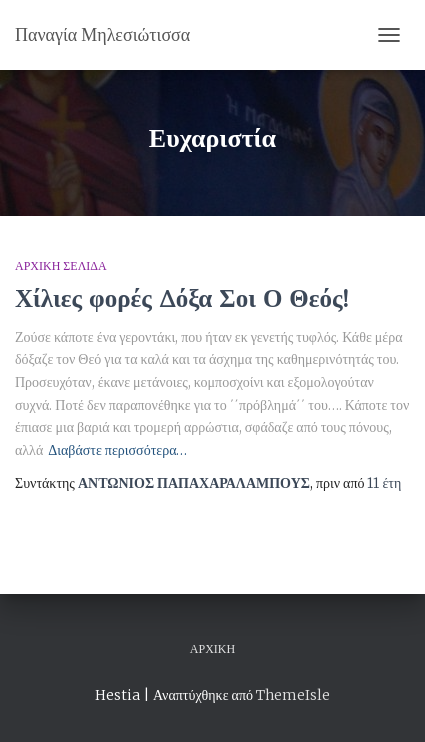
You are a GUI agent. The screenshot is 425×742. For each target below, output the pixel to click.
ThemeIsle (293, 695)
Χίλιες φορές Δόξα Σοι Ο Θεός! (182, 298)
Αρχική (212, 648)
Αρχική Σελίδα (61, 265)
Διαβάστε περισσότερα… (117, 450)
